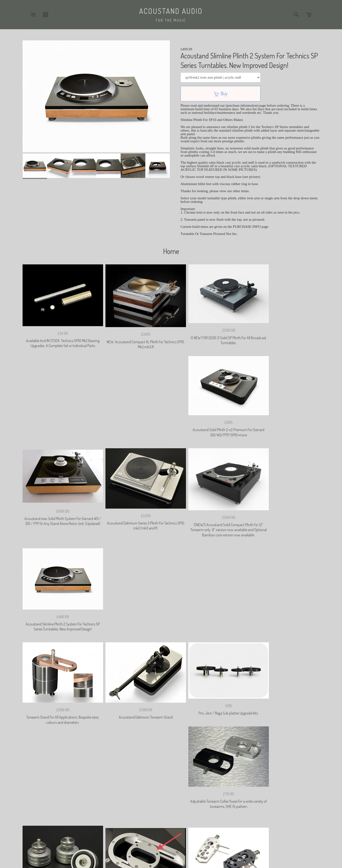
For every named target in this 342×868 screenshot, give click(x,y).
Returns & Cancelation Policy (162, 799)
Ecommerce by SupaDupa (175, 847)
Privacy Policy (122, 799)
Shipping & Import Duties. (210, 799)
